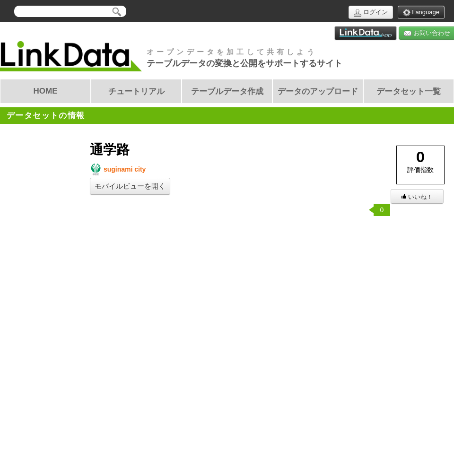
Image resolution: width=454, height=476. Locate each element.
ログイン (371, 13)
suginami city (118, 169)
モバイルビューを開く (130, 186)
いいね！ (417, 197)
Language (421, 13)
